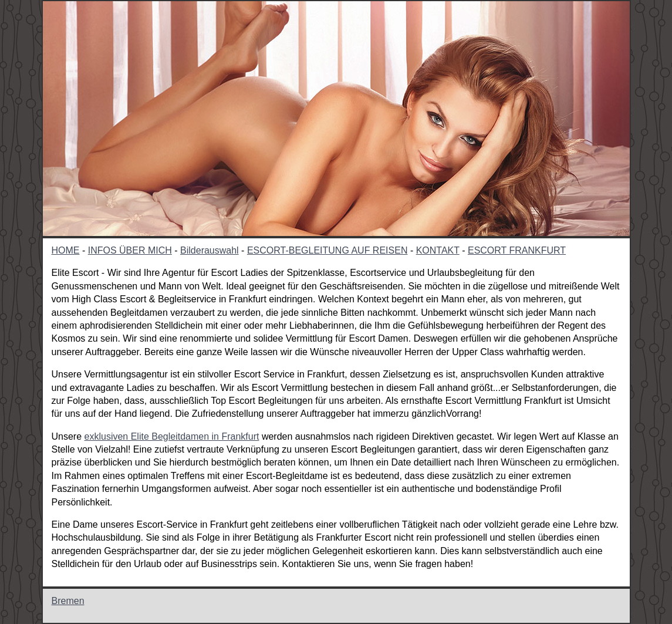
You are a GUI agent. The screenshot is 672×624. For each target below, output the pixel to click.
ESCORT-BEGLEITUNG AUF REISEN (327, 250)
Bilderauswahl (210, 250)
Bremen (68, 601)
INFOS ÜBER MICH (130, 250)
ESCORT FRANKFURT (517, 250)
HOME (66, 250)
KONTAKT (438, 250)
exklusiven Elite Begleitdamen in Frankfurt (172, 436)
